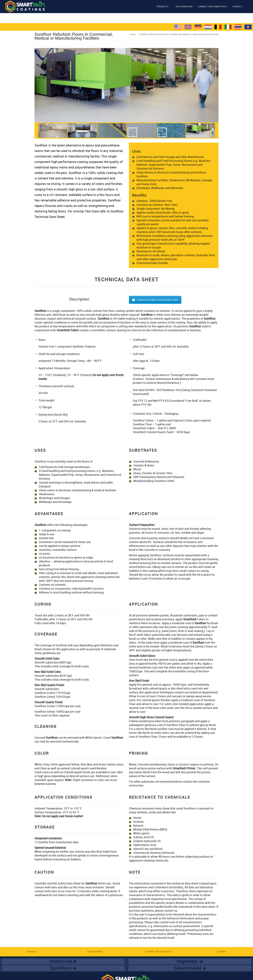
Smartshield (190, 968)
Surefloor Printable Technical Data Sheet (155, 300)
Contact (237, 6)
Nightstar (190, 961)
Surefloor (63, 968)
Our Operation (184, 6)
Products (162, 6)
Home (133, 34)
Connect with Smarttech (213, 6)
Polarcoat (63, 961)
